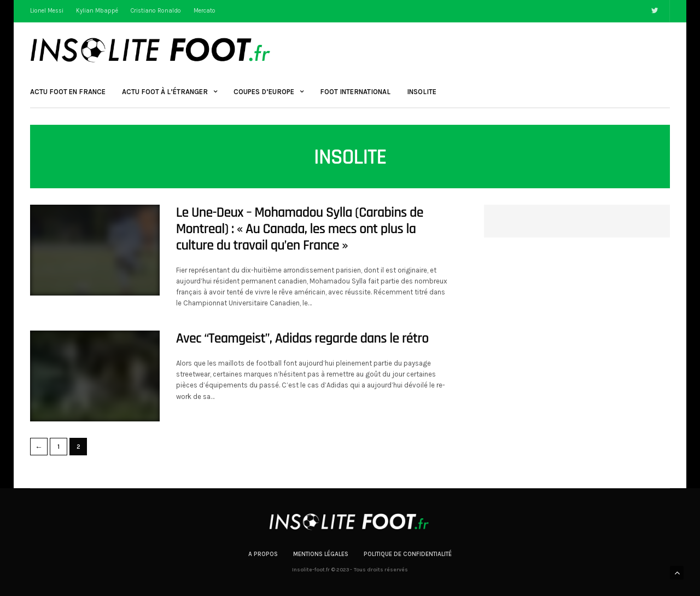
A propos (263, 554)
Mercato (205, 11)
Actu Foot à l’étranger (165, 92)
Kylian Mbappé (97, 11)
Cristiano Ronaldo (156, 11)
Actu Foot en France (68, 92)
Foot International (355, 92)
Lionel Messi (47, 11)
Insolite (422, 92)
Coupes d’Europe (264, 92)
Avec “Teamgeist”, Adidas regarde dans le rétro (302, 338)
